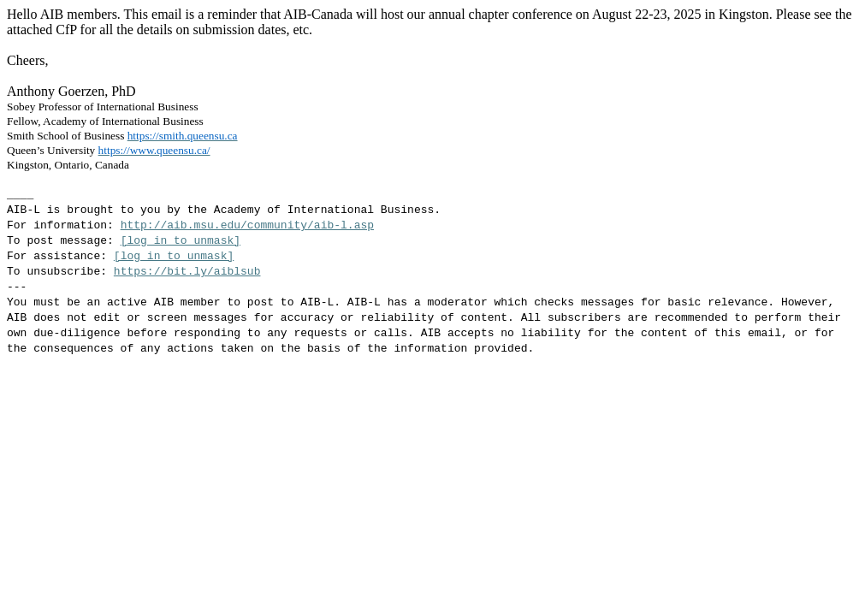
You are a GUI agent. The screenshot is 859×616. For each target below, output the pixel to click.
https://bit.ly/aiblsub (187, 272)
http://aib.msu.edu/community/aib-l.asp (247, 225)
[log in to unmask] (181, 241)
